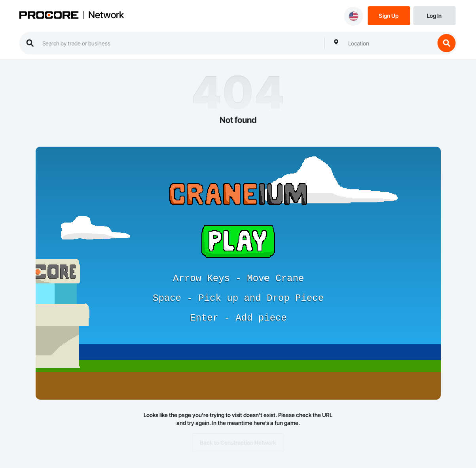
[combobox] (389, 43)
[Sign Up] (389, 15)
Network (106, 15)
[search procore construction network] (179, 43)
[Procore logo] (49, 16)
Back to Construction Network (238, 443)
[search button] (446, 43)
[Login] (434, 15)
